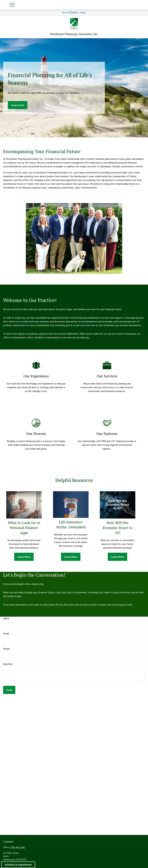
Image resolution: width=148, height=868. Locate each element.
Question (8, 664)
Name (6, 618)
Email (6, 633)
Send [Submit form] (9, 690)
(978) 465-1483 (17, 847)
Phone (6, 649)
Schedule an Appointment (18, 865)
